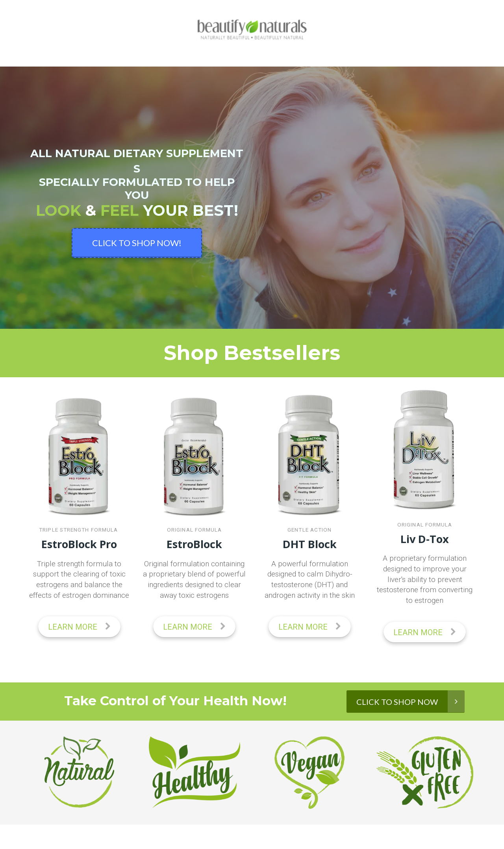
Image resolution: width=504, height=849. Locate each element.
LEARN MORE (79, 627)
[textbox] (195, 580)
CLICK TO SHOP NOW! (137, 243)
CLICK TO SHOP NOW (410, 701)
